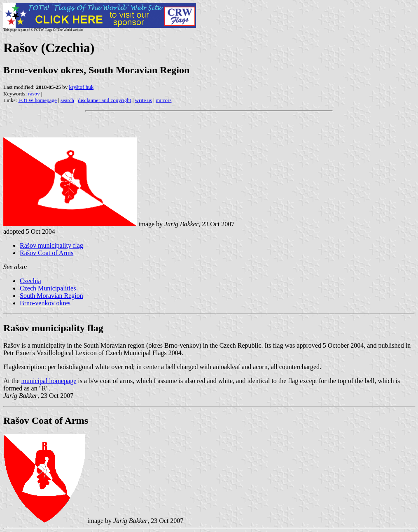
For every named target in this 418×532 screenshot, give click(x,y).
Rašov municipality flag (51, 245)
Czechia (30, 281)
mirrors (163, 100)
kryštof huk (82, 87)
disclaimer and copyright (104, 100)
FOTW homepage (37, 100)
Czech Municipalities (48, 288)
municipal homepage (49, 381)
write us (144, 100)
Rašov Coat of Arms (47, 253)
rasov (34, 94)
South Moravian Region (51, 296)
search (67, 100)
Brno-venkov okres (45, 303)
